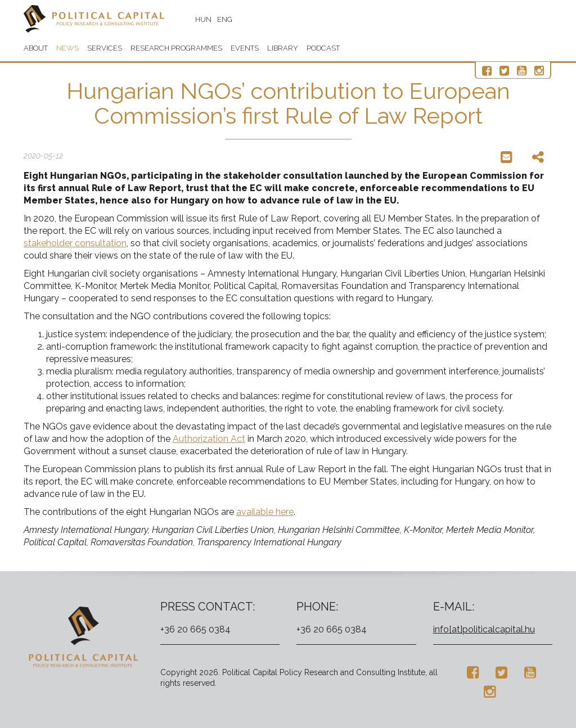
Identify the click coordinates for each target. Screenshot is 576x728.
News (67, 48)
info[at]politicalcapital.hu (484, 629)
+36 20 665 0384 (195, 629)
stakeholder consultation (75, 243)
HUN (203, 19)
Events (245, 48)
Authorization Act (209, 439)
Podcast (323, 48)
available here (265, 512)
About (36, 48)
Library (283, 48)
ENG (225, 19)
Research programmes (176, 48)
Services (105, 48)
